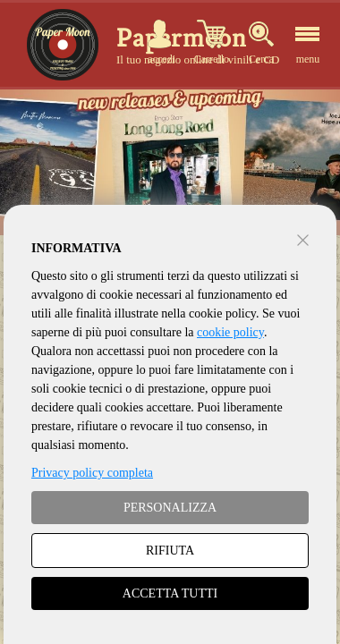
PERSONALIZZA (170, 508)
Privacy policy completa (92, 473)
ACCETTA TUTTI (170, 593)
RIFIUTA (170, 551)
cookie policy (230, 332)
